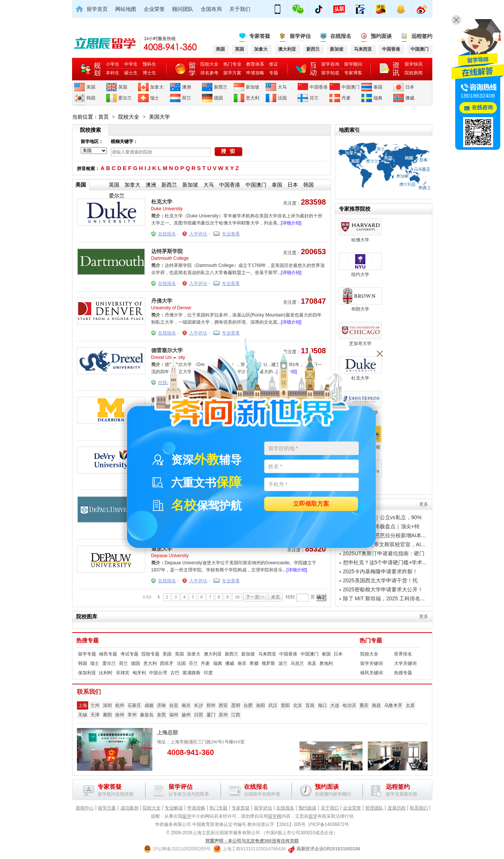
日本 (410, 87)
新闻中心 (85, 808)
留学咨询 (330, 64)
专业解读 (174, 808)
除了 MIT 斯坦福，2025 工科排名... (384, 598)
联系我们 (419, 808)
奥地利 (326, 663)
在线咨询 (482, 108)
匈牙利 (139, 673)
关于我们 (240, 9)
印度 (208, 673)
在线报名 (341, 36)
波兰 (283, 663)
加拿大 (157, 87)
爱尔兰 (125, 98)
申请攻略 (255, 73)
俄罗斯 (268, 663)
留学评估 (300, 36)
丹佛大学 (162, 301)
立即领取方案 (311, 504)
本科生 (113, 73)
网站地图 (126, 9)
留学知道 (330, 73)
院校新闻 (414, 73)
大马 (282, 87)
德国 (218, 98)
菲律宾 (123, 673)
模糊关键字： (124, 142)
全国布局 (211, 9)
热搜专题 (87, 640)
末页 (275, 597)
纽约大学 (360, 265)
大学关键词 (405, 663)
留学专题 (87, 654)
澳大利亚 (213, 654)
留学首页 (97, 9)
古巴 (175, 673)
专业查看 (231, 234)
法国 (282, 98)
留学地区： (92, 142)
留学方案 (232, 73)
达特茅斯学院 (167, 251)
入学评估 (198, 234)
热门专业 (232, 64)
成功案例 (129, 808)
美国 (91, 87)
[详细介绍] (291, 223)
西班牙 (167, 663)
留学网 (275, 816)
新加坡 (253, 87)
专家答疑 (260, 36)
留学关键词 (372, 663)
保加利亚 (87, 673)
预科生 (149, 64)
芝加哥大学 (360, 334)
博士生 (149, 73)
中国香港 (319, 87)
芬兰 (314, 98)
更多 (424, 504)
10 (237, 597)
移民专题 (108, 654)
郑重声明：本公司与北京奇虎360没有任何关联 (252, 841)
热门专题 (371, 640)
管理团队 (374, 808)
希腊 (254, 663)
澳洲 (187, 87)
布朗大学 (360, 299)
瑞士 (155, 98)
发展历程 (397, 808)
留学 (187, 816)
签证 (274, 64)
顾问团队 (183, 9)
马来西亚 (267, 654)
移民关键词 (372, 673)
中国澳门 (351, 87)
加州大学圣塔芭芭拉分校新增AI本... (384, 535)
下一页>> (255, 597)
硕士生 (131, 73)
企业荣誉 (154, 9)
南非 (242, 663)
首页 (104, 117)
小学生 (113, 64)
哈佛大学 (360, 230)
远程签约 (422, 36)
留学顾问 (353, 64)
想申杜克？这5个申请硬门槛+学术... (385, 562)
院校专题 (150, 654)
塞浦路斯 (191, 673)
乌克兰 (297, 663)
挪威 (410, 98)
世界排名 (403, 654)
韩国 (91, 98)
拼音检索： (88, 169)
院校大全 (209, 64)
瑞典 (378, 98)
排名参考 (209, 73)
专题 (274, 73)
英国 (123, 87)
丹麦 (346, 98)
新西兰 (221, 87)
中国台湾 (158, 673)
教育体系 (255, 64)
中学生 (131, 64)
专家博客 (353, 73)
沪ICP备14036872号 (329, 824)
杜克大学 (162, 202)
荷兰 (187, 98)
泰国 (378, 87)
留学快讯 (414, 64)
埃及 (312, 663)
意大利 (253, 98)
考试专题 (129, 654)
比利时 (106, 673)
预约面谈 (381, 36)
